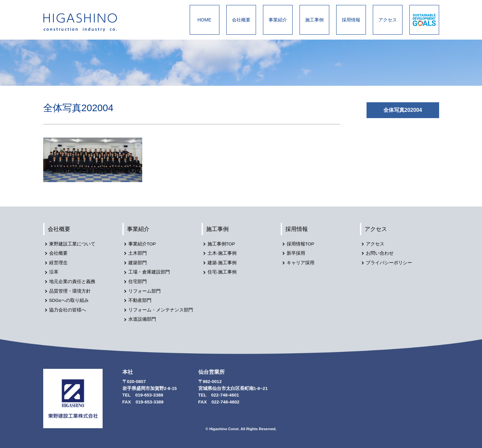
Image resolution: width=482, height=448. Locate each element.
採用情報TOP (301, 244)
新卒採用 (296, 253)
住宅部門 (138, 282)
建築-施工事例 (222, 263)
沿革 (54, 272)
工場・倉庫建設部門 (149, 272)
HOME (205, 20)
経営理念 (58, 263)
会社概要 (241, 20)
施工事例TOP (221, 244)
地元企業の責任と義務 (72, 282)
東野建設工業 (86, 22)
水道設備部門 (142, 319)
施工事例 (314, 20)
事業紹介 (278, 20)
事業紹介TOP (142, 244)
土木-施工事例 (222, 253)
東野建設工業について (72, 244)
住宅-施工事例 (222, 272)
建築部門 (138, 263)
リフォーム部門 (145, 291)
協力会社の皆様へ (68, 310)
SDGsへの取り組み (69, 300)
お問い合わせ (380, 253)
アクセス (388, 20)
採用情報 (351, 20)
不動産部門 (140, 300)
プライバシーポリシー (389, 263)
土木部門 (138, 253)
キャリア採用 (301, 263)
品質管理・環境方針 (70, 291)
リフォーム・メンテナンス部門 (161, 310)
